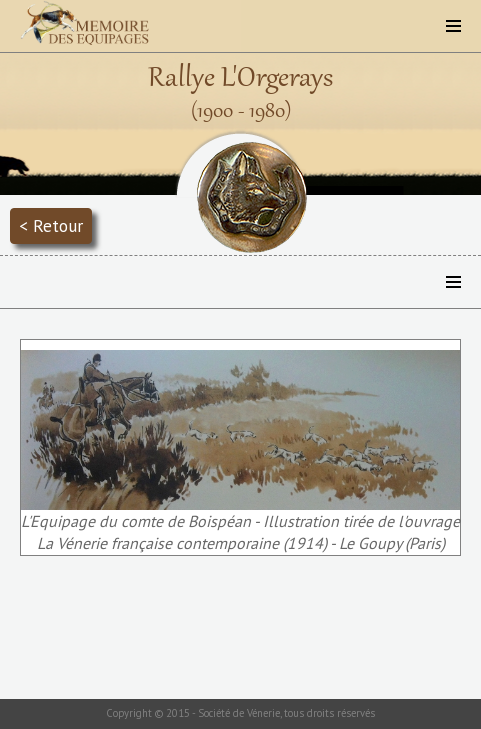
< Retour (51, 225)
